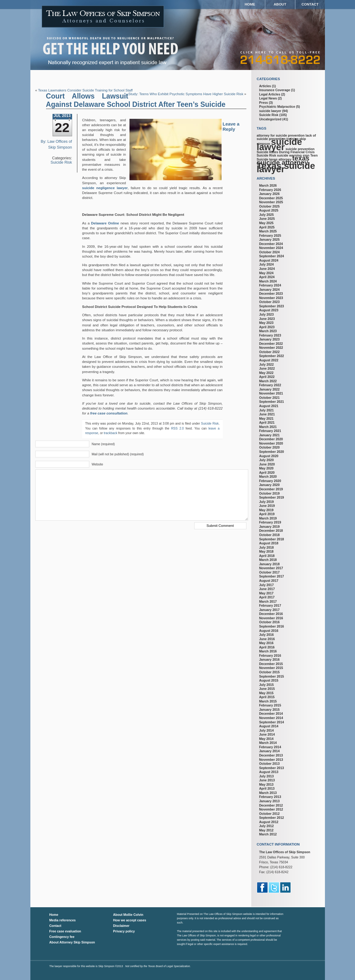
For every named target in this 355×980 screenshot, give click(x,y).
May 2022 (266, 373)
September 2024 (272, 256)
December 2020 (271, 439)
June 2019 (267, 506)
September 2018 (272, 539)
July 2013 (267, 776)
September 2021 (272, 402)
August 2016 (269, 631)
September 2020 (272, 452)
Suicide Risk (61, 162)
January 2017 (270, 610)
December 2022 (271, 344)
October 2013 (270, 764)
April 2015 (267, 697)
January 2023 (270, 339)
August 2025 (269, 210)
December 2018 (271, 531)
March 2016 (268, 651)
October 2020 (270, 447)
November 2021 (271, 393)
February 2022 (270, 385)
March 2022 (268, 381)
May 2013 (266, 784)
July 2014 (267, 730)
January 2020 (270, 485)
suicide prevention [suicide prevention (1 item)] (300, 149)
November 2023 (271, 298)
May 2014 (266, 739)
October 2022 (270, 352)
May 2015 (266, 693)
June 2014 (267, 734)
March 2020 (268, 476)
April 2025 (267, 227)
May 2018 (266, 551)
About (280, 4)
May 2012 (266, 830)
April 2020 (267, 472)
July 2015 (267, 685)
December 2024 (271, 244)
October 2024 (270, 252)
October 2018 (270, 535)
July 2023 (267, 314)
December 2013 (271, 755)
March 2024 (268, 281)
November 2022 (271, 348)
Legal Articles (270, 94)
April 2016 (267, 647)
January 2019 (270, 527)
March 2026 (268, 185)
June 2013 (267, 780)
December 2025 (271, 198)
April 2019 (267, 514)
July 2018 (267, 547)
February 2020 (270, 481)
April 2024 (267, 277)
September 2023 (272, 306)
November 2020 (271, 443)
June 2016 (267, 639)
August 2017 (269, 581)
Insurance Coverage (275, 90)
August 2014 (269, 726)
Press (264, 103)
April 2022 (267, 377)
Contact (310, 4)
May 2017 (266, 593)
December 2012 (271, 805)
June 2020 (267, 464)
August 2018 (269, 543)
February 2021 (270, 431)
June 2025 (267, 219)
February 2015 (270, 705)
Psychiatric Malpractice (277, 107)
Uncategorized (270, 119)
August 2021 (269, 406)
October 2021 (270, 398)
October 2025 (270, 206)
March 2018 (268, 560)
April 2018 (267, 556)
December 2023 (271, 294)
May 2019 (266, 510)
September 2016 (272, 626)
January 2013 (270, 801)
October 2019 (270, 493)
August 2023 (269, 310)
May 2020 (266, 468)
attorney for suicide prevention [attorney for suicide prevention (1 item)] (281, 135)
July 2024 (267, 264)
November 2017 (271, 568)
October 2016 (270, 622)
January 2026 (270, 194)
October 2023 (270, 302)
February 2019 (270, 522)
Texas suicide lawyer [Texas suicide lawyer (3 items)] (286, 167)
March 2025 (268, 231)
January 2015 (270, 710)
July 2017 (267, 585)
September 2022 (272, 356)
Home (250, 4)
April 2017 (267, 597)
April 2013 (267, 788)
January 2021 (270, 435)
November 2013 (271, 760)
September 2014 (272, 722)
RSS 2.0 (177, 428)
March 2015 (268, 701)
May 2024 (266, 273)
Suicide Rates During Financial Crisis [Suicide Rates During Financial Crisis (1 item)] (286, 152)
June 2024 (267, 269)
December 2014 (271, 714)
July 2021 (267, 410)
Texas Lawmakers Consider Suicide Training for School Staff (85, 90)
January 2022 (270, 389)
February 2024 (270, 285)
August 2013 (269, 772)
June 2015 (267, 689)
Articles (265, 86)
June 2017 (267, 589)
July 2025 (267, 215)
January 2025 (270, 239)
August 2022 (269, 360)
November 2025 (271, 202)
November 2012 (271, 809)
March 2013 (268, 793)
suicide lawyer (270, 111)
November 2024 (271, 248)
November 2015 (271, 668)
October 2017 (270, 572)
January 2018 (270, 564)
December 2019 (271, 489)
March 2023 (268, 331)
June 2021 (267, 414)
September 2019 (272, 497)
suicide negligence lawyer (105, 188)
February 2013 (270, 797)
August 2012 (269, 822)
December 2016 (271, 614)
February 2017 (270, 605)
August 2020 (269, 456)
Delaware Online (105, 223)
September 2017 (272, 576)
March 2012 (268, 834)
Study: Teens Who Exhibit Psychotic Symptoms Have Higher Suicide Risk (186, 94)
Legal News (268, 98)
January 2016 (270, 659)
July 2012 (267, 826)
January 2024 (270, 290)
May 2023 (266, 323)
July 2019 (267, 502)
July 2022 (267, 364)
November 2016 (271, 618)
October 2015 (270, 672)
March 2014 (268, 743)
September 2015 (272, 676)
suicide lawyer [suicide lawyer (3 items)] (280, 144)
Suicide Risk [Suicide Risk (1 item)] (266, 155)
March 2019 (268, 518)
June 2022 (267, 368)
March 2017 (268, 601)
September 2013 (272, 768)
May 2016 (266, 643)
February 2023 (270, 335)
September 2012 (272, 818)
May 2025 (266, 223)
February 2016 (270, 655)
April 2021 (267, 422)
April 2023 (267, 327)
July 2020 (267, 460)
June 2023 (267, 319)
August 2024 (269, 260)
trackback (110, 433)
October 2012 (270, 814)
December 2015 (271, 664)
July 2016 (267, 635)
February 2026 (270, 190)
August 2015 (269, 680)
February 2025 (270, 235)
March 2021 (268, 427)
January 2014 (270, 751)
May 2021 (266, 418)
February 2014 (270, 747)
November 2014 (271, 718)
